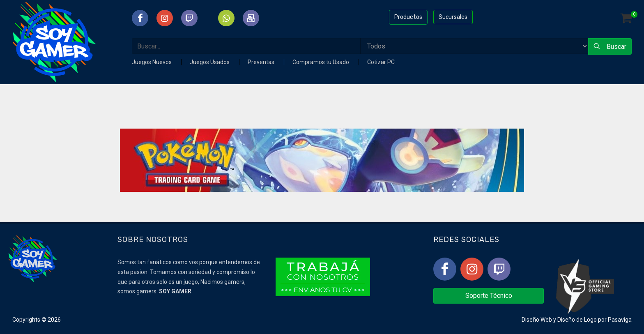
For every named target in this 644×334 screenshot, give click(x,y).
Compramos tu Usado (321, 62)
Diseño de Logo (577, 320)
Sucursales (453, 17)
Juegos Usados (210, 62)
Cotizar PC (381, 62)
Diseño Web (537, 320)
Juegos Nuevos (152, 62)
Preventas (262, 62)
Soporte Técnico (489, 296)
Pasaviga (620, 320)
